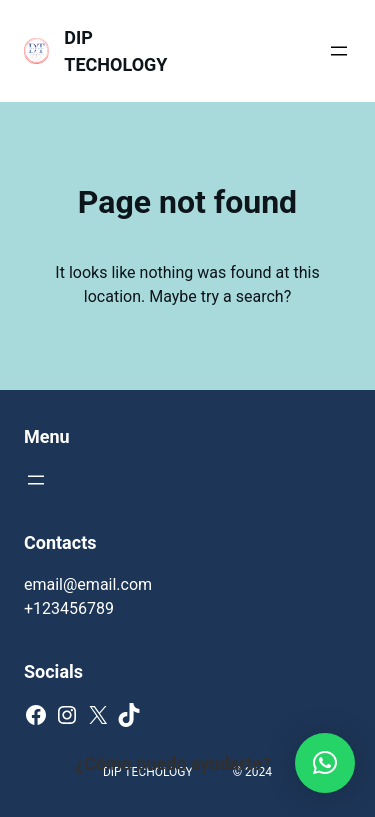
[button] (325, 763)
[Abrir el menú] (339, 51)
